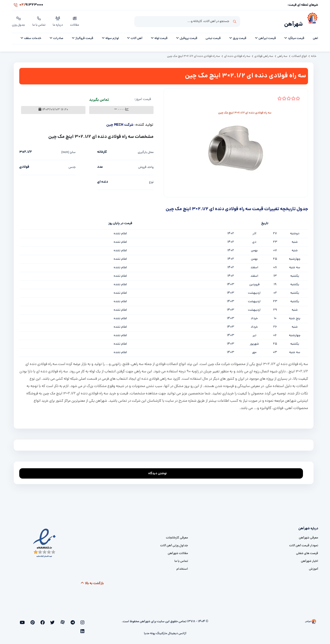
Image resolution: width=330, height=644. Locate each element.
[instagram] (83, 620)
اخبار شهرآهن (309, 559)
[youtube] (38, 620)
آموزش (313, 567)
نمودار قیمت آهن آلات (304, 543)
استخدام (182, 567)
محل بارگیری (146, 150)
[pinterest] (45, 620)
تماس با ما (40, 20)
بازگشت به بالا (92, 581)
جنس (72, 165)
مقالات (76, 20)
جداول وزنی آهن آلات (174, 543)
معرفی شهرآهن (308, 535)
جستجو (235, 21)
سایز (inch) (68, 150)
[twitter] (61, 620)
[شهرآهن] (310, 21)
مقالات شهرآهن (178, 551)
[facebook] (53, 620)
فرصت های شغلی (307, 551)
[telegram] (76, 620)
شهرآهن (292, 22)
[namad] (45, 540)
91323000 (27, 6)
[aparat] (68, 620)
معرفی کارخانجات (177, 535)
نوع (151, 180)
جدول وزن (19, 20)
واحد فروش (146, 165)
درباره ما (59, 20)
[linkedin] (31, 620)
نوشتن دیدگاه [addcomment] (160, 470)
